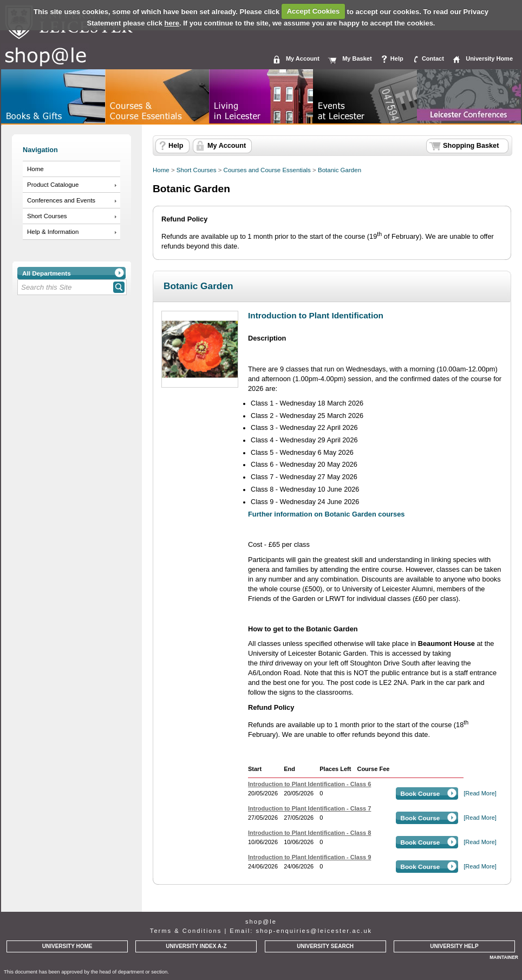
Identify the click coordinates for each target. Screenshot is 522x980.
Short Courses (47, 216)
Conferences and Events (61, 200)
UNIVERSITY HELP (454, 946)
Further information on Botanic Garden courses (326, 514)
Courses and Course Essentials (267, 170)
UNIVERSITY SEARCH (325, 946)
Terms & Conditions (186, 931)
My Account (303, 58)
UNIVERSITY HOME (67, 946)
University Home (489, 58)
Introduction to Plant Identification (316, 315)
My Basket (357, 58)
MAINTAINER (504, 957)
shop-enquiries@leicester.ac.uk (314, 931)
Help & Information (53, 232)
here (172, 23)
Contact (433, 58)
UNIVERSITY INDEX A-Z (196, 946)
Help (397, 58)
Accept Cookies (314, 11)
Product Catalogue (53, 185)
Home (35, 169)
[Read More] (480, 793)
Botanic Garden (340, 170)
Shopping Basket (471, 146)
